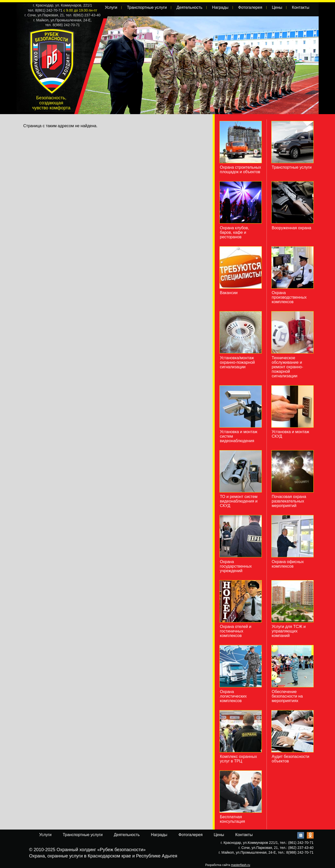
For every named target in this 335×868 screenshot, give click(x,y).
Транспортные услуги (147, 7)
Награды (220, 7)
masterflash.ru (241, 865)
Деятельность (189, 7)
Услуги (111, 7)
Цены (277, 7)
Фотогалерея (250, 7)
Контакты (301, 7)
